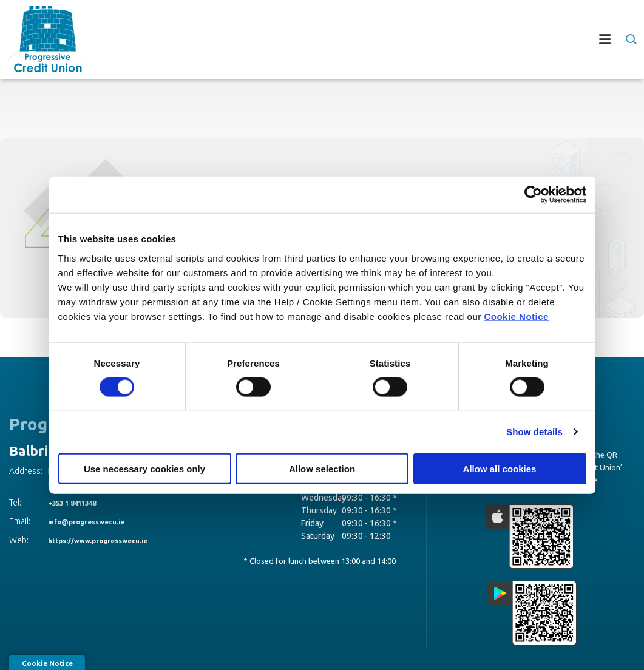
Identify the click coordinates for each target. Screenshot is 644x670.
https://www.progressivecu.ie (110, 540)
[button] (630, 39)
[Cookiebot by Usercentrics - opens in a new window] (533, 195)
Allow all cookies (500, 468)
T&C (424, 642)
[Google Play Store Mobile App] (581, 530)
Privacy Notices (542, 642)
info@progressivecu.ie (95, 521)
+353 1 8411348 (79, 502)
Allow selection (322, 468)
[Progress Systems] (604, 642)
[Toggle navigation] (362, 39)
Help (394, 642)
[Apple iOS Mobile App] (484, 530)
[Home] (40, 39)
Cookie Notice (516, 316)
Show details (534, 432)
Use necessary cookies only (144, 468)
